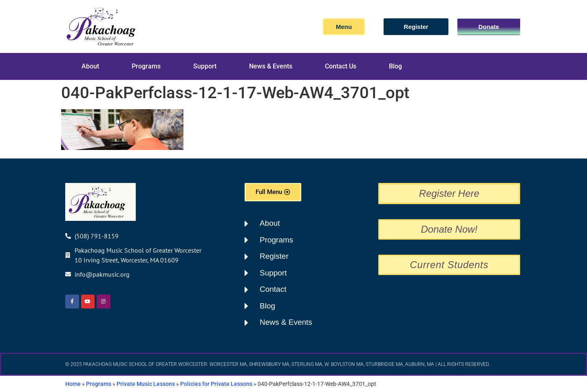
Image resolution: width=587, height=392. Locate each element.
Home (73, 384)
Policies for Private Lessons (216, 384)
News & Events (271, 66)
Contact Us (341, 66)
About (90, 66)
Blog (395, 66)
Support (205, 66)
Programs (146, 66)
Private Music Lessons (146, 384)
